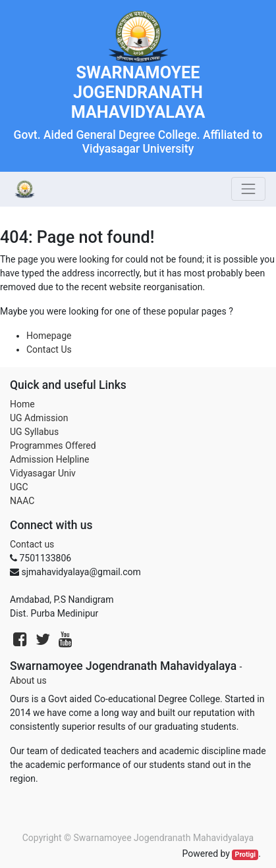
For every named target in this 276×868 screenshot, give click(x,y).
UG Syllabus (34, 432)
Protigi (246, 855)
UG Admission (39, 418)
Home (22, 404)
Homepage (49, 336)
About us (28, 680)
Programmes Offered (53, 446)
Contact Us (49, 349)
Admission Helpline (49, 459)
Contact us (32, 544)
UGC (19, 487)
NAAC (22, 501)
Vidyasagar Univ (43, 473)
